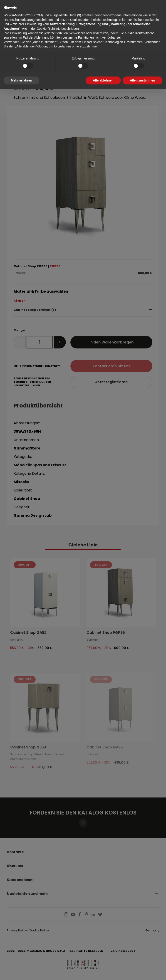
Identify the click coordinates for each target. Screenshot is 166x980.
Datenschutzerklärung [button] (19, 20)
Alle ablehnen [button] (103, 80)
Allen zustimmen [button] (142, 80)
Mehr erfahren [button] (21, 80)
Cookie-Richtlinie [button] (48, 29)
